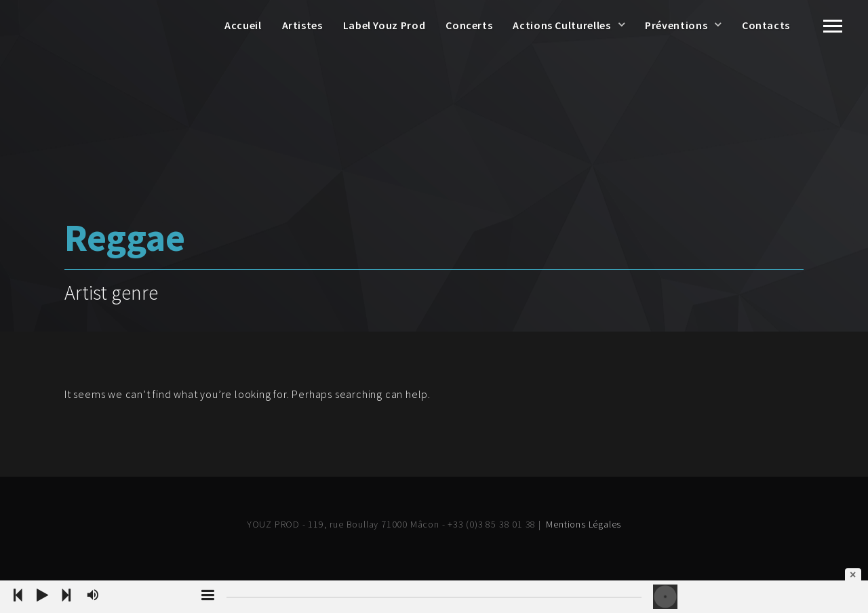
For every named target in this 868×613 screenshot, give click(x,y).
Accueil (243, 25)
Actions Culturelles (561, 25)
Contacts (766, 25)
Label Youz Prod (384, 25)
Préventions (676, 25)
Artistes (302, 25)
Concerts (469, 25)
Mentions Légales (584, 524)
